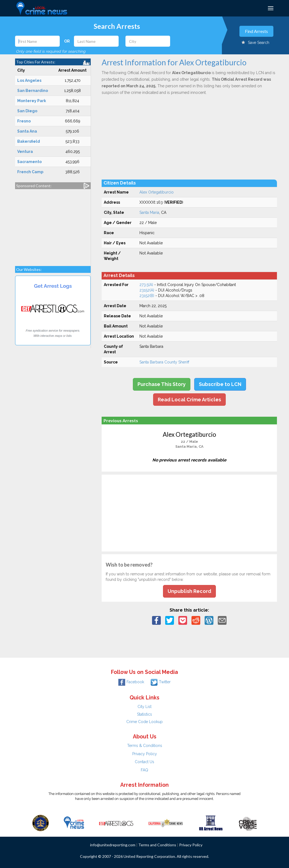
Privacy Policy (145, 754)
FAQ (144, 770)
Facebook (131, 682)
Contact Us (144, 762)
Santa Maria (149, 212)
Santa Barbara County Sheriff (164, 362)
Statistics (144, 714)
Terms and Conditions (157, 845)
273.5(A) (146, 285)
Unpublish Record (189, 591)
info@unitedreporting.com (113, 845)
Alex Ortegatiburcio (157, 192)
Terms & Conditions (145, 746)
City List (144, 707)
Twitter (161, 682)
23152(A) (147, 290)
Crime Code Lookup (144, 722)
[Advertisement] (53, 225)
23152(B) (147, 296)
